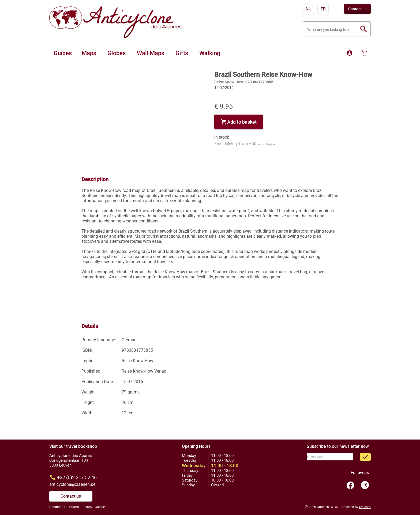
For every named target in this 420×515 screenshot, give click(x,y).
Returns (73, 507)
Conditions (57, 507)
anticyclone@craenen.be (72, 484)
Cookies (101, 507)
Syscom (365, 507)
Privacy (87, 507)
